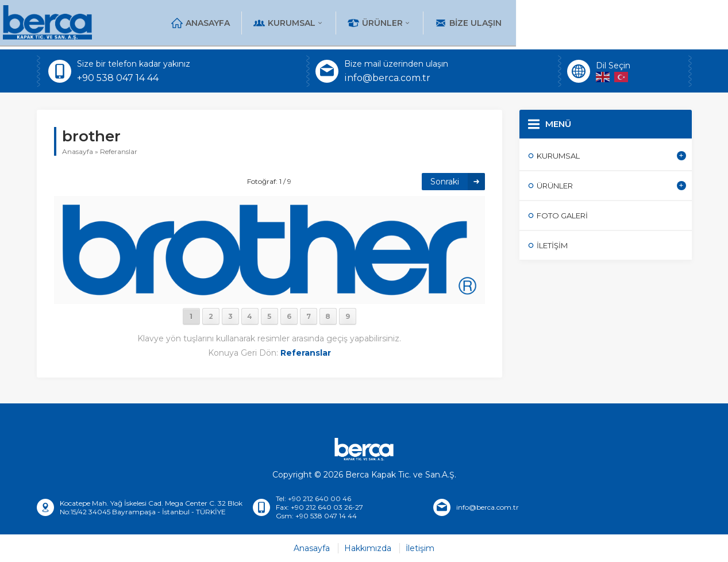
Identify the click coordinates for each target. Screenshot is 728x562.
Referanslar (119, 151)
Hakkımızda (368, 548)
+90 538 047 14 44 (118, 78)
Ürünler (558, 23)
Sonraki (445, 182)
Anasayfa (379, 23)
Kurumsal (467, 23)
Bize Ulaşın (647, 23)
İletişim (420, 548)
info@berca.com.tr (387, 78)
